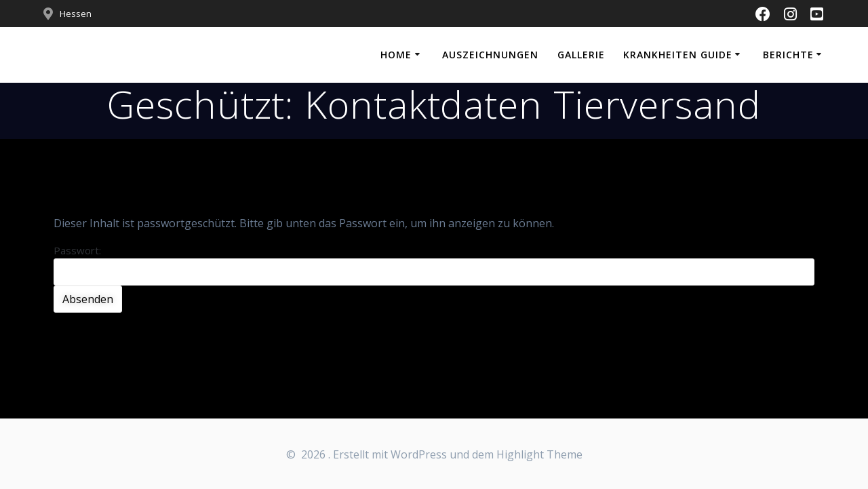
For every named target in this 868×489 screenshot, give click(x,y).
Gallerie (581, 55)
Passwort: (434, 265)
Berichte (788, 55)
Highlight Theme (539, 454)
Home (396, 55)
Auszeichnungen (490, 55)
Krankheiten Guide (678, 55)
